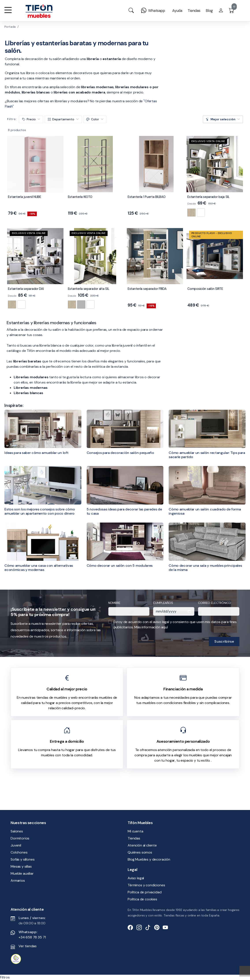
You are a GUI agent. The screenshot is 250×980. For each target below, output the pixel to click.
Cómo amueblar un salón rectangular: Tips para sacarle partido (207, 455)
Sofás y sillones (22, 859)
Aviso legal (136, 878)
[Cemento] (81, 304)
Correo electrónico (215, 603)
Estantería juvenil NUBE (24, 197)
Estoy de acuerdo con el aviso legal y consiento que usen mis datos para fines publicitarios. (175, 624)
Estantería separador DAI (26, 289)
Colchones (19, 852)
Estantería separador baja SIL (208, 197)
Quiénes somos (140, 852)
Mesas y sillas (21, 866)
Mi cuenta (135, 831)
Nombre (114, 603)
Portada (10, 27)
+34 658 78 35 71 (32, 937)
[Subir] (245, 971)
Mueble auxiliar (22, 873)
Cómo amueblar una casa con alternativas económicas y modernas (39, 568)
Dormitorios (20, 838)
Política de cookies (142, 899)
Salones (17, 831)
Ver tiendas (28, 946)
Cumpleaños (163, 603)
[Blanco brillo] (201, 213)
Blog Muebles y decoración (149, 859)
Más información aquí (151, 627)
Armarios (18, 880)
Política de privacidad (145, 892)
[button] (8, 13)
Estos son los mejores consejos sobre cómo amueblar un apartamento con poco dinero (40, 511)
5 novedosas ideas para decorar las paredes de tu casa (124, 511)
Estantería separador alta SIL (89, 289)
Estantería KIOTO (80, 197)
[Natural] (191, 213)
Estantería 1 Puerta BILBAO (147, 197)
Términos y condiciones (146, 885)
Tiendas (134, 838)
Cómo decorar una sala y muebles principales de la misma (205, 568)
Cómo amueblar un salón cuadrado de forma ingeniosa (205, 511)
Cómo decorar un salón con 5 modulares (120, 566)
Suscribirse (224, 641)
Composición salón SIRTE (205, 289)
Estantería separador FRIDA (147, 289)
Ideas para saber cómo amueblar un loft (36, 453)
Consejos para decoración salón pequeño (120, 453)
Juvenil (16, 845)
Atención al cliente (142, 845)
